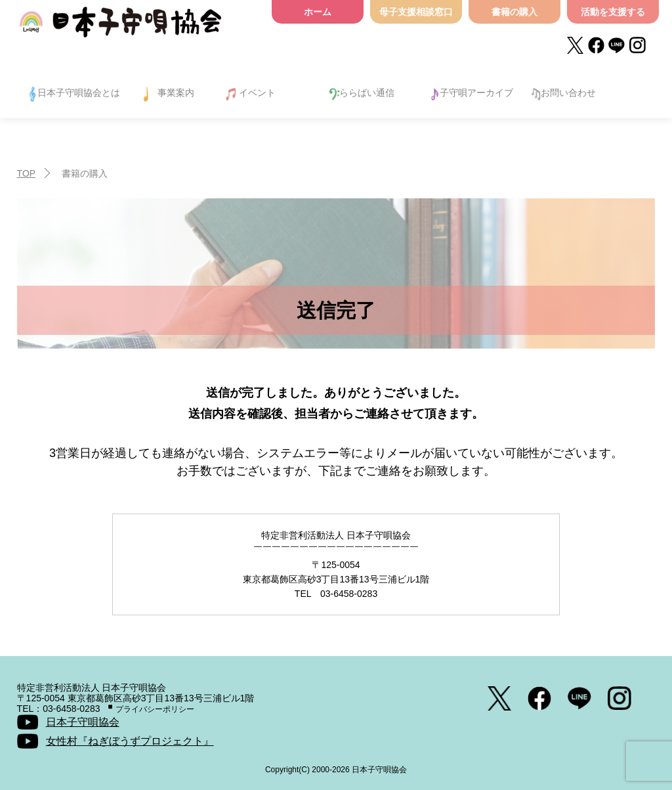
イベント (257, 93)
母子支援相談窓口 (416, 12)
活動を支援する (613, 12)
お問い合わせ (568, 93)
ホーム (318, 12)
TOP (27, 173)
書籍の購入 (514, 12)
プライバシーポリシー (155, 709)
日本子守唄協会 (120, 28)
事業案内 (176, 93)
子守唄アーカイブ (476, 93)
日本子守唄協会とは (79, 93)
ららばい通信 (367, 93)
